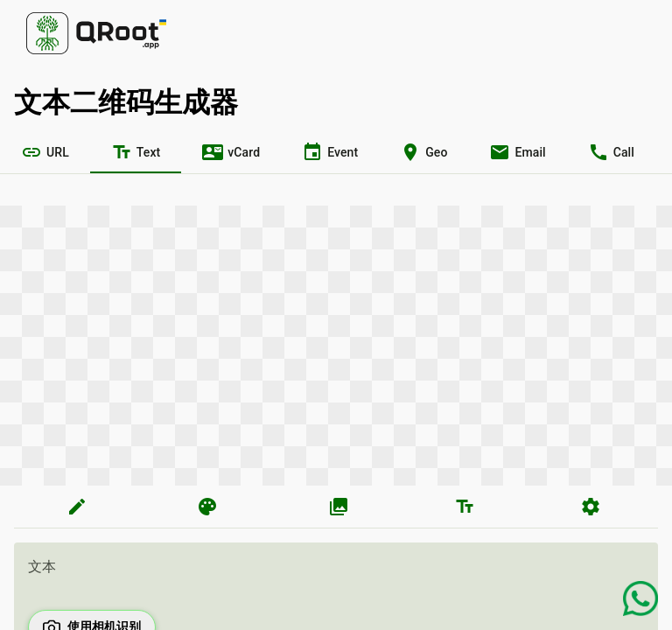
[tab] (45, 152)
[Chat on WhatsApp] (640, 598)
